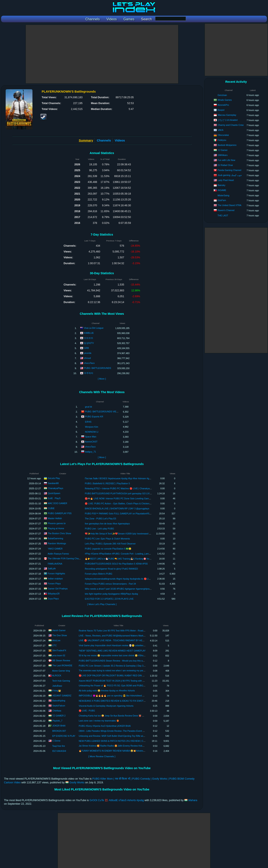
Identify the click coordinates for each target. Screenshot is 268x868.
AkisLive (56, 640)
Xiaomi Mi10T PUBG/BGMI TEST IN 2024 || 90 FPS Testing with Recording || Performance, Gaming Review (132, 681)
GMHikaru (223, 155)
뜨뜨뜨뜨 (89, 338)
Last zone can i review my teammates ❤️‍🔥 (99, 721)
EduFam (222, 200)
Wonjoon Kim (92, 427)
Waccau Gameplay (227, 115)
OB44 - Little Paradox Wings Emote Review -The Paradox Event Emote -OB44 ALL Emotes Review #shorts (131, 731)
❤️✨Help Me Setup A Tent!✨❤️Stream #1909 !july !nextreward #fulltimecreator (124, 534)
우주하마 (89, 373)
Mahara (193, 800)
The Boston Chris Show (59, 533)
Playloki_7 (57, 721)
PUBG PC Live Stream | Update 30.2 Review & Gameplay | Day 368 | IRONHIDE (119, 666)
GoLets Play (54, 478)
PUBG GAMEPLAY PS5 (60, 513)
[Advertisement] (102, 54)
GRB (86, 348)
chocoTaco (89, 363)
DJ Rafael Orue (225, 165)
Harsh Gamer (59, 630)
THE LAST (223, 215)
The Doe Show (59, 635)
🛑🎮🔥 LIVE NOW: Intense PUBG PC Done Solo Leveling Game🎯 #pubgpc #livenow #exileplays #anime (138, 498)
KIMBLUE (89, 333)
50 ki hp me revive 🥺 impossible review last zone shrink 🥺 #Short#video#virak (118, 655)
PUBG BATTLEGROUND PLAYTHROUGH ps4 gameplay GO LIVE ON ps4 (122, 493)
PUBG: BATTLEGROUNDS (97, 368)
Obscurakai (223, 135)
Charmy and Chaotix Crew (231, 125)
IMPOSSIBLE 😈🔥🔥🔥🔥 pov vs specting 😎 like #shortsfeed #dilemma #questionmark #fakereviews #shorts (134, 696)
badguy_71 (90, 451)
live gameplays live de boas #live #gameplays (107, 524)
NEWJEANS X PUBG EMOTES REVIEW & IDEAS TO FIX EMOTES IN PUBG (117, 701)
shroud (87, 358)
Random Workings (57, 543)
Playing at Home (56, 528)
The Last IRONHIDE (62, 665)
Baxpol (221, 110)
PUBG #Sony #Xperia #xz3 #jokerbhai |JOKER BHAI (105, 726)
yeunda (88, 353)
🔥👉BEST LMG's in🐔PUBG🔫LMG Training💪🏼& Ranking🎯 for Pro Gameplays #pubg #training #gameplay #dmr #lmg (144, 559)
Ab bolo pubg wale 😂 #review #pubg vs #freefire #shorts (107, 691)
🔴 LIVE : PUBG (87, 711)
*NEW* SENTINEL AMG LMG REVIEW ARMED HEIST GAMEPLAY (112, 651)
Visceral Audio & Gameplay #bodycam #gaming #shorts (106, 706)
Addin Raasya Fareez (58, 554)
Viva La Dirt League (94, 328)
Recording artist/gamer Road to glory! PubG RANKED (111, 569)
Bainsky (221, 185)
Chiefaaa (57, 711)
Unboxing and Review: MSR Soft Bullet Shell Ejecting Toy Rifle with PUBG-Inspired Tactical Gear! (127, 736)
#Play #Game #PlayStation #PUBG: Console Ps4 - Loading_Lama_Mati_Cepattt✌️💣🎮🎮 (130, 554)
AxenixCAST (91, 441)
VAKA (220, 130)
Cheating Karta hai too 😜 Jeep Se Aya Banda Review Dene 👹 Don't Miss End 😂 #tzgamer (124, 716)
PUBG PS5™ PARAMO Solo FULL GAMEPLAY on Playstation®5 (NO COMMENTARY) (128, 514)
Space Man (91, 436)
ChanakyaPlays (55, 488)
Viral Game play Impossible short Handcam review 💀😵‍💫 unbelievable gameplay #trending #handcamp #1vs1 (133, 645)
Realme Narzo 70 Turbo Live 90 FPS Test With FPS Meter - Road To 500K (115, 631)
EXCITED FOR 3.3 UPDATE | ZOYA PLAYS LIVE (109, 599)
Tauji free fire (59, 746)
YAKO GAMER (55, 549)
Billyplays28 (54, 594)
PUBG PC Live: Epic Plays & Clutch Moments (107, 539)
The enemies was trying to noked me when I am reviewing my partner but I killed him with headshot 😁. (129, 670)
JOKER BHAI (59, 726)
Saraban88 (53, 483)
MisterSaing (223, 195)
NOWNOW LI (92, 432)
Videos (120, 140)
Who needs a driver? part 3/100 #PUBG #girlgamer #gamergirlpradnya (120, 589)
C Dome (56, 741)
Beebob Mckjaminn (227, 145)
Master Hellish (55, 518)
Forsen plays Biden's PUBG (99, 574)
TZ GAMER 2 (59, 716)
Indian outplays (55, 579)
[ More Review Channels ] (102, 756)
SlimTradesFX (59, 650)
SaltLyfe (52, 568)
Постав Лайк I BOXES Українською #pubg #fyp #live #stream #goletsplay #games (126, 478)
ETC (55, 645)
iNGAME (222, 190)
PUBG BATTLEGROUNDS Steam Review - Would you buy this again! (113, 661)
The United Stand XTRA (229, 205)
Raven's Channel (226, 210)
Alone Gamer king (61, 671)
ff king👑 (57, 691)
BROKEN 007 (59, 731)
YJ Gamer (223, 150)
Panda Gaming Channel (229, 170)
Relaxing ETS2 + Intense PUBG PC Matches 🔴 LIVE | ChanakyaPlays (120, 488)
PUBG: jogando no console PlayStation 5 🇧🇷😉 (108, 549)
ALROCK (57, 676)
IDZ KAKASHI (59, 751)
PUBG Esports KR (94, 416)
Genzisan (222, 95)
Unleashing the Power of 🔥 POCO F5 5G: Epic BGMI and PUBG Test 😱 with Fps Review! (124, 686)
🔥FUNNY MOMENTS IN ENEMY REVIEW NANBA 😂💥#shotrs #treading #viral (119, 751)
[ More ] (102, 379)
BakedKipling (59, 701)
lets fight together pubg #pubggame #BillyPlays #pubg (111, 594)
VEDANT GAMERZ (62, 696)
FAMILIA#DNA (55, 564)
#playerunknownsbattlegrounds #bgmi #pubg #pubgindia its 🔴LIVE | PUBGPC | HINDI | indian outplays (136, 579)
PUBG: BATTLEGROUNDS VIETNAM (104, 411)
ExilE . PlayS (54, 498)
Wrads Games (225, 100)
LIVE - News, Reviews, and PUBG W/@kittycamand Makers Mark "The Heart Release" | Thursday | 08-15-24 (132, 636)
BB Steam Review (61, 660)
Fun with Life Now (226, 160)
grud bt (88, 407)
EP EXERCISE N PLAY (64, 736)
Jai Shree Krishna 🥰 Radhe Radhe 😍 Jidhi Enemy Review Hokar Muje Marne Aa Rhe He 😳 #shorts (129, 746)
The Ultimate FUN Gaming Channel (65, 558)
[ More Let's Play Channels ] (102, 604)
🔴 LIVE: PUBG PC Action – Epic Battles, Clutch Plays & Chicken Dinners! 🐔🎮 (124, 503)
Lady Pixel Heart (226, 180)
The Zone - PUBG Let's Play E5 (100, 519)
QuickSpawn (54, 493)
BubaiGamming (55, 538)
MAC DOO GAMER (57, 503)
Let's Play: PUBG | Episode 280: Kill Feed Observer (110, 544)
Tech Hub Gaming (61, 681)
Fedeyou (222, 140)
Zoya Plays (53, 599)
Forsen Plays (54, 584)
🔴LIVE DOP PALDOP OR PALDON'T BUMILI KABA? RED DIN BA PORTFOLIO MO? (121, 676)
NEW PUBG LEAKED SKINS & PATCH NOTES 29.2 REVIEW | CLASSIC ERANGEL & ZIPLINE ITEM (129, 741)
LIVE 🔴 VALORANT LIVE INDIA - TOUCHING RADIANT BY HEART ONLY (116, 640)
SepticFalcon (59, 706)
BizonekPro (223, 105)
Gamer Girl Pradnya (58, 589)
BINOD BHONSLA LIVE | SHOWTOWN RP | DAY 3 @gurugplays (117, 509)
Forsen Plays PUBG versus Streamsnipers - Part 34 (110, 584)
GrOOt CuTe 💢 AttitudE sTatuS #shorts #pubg (117, 800)
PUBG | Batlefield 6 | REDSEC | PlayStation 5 (107, 483)
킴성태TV (89, 343)
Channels (104, 140)
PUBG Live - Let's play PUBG (99, 529)
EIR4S (88, 422)
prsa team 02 (59, 655)
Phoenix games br (57, 523)
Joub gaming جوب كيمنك (230, 175)
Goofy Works (77, 783)
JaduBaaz (57, 686)
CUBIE (51, 508)
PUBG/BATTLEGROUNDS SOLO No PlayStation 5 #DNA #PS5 (116, 564)
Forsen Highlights (56, 574)
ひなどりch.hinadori (228, 120)
